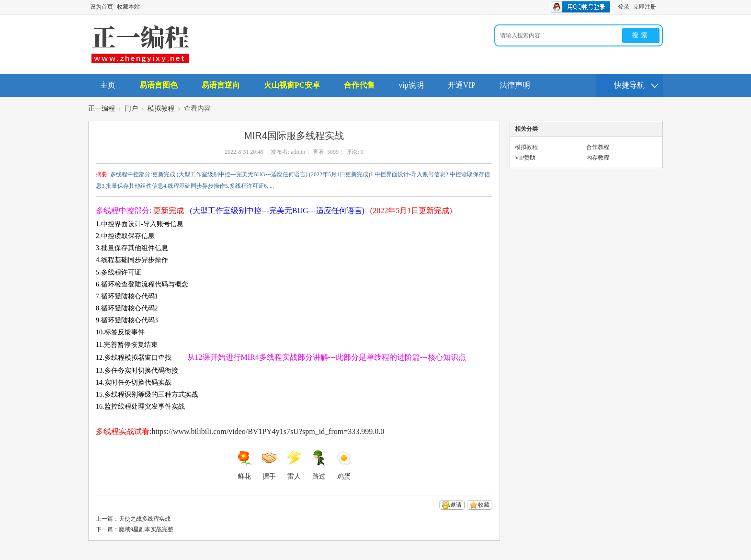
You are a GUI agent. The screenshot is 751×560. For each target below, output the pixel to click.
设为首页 (102, 7)
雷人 (294, 465)
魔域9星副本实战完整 (146, 529)
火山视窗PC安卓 (292, 85)
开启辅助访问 (660, 7)
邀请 (456, 505)
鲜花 (244, 465)
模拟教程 (161, 109)
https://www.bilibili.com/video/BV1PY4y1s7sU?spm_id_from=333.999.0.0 (268, 431)
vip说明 (411, 85)
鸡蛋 (344, 465)
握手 (269, 465)
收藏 (484, 505)
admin (298, 152)
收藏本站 (128, 7)
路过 (319, 465)
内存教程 (598, 158)
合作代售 (359, 85)
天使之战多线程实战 (145, 519)
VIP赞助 (525, 158)
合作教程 (598, 147)
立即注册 (645, 7)
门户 (131, 109)
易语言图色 (159, 85)
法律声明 (515, 85)
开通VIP (462, 85)
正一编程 (102, 109)
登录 (624, 7)
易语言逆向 (221, 85)
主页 (108, 85)
